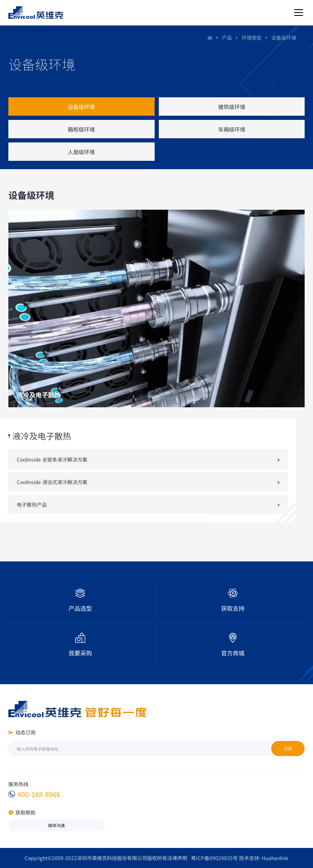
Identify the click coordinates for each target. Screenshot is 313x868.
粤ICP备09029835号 (214, 858)
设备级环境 (81, 107)
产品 (229, 38)
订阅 (288, 748)
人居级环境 (81, 152)
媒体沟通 (56, 825)
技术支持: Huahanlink (264, 858)
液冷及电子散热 (42, 469)
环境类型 (253, 38)
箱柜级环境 (81, 129)
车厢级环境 (232, 129)
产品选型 (80, 608)
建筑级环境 (232, 107)
